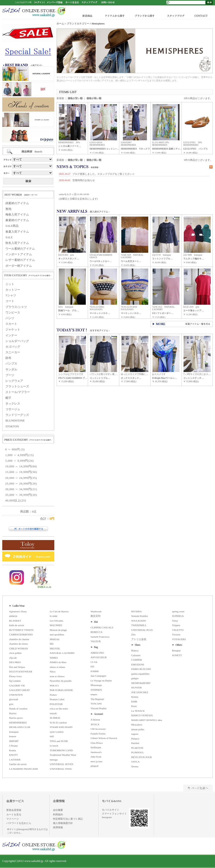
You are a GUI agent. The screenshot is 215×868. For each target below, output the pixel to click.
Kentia (12, 750)
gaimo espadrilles (140, 674)
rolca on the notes (59, 709)
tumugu (54, 760)
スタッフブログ (175, 16)
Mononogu (96, 685)
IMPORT (14, 741)
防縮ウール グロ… (69, 310)
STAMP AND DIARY (61, 727)
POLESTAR (56, 704)
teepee (94, 694)
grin (11, 704)
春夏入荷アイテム (17, 232)
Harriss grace (16, 718)
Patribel (135, 743)
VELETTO (178, 630)
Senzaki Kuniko (140, 616)
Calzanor (136, 655)
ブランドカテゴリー (78, 23)
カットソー (13, 290)
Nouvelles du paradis (61, 681)
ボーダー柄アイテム (19, 266)
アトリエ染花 (139, 639)
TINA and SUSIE (59, 741)
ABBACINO (97, 653)
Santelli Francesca (100, 637)
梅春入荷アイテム (17, 215)
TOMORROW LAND (61, 750)
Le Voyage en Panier (101, 681)
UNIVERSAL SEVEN (62, 764)
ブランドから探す (144, 16)
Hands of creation (18, 709)
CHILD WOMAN (18, 648)
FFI (92, 667)
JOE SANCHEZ (140, 692)
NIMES (54, 658)
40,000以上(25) (16, 501)
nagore (135, 734)
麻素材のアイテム (17, 220)
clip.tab (13, 658)
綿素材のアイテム (17, 203)
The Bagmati (97, 699)
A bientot (95, 720)
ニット (10, 284)
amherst (13, 616)
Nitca (53, 671)
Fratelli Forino (98, 734)
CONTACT (202, 16)
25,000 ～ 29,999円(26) (21, 484)
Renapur (176, 650)
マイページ (13, 819)
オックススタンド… (69, 259)
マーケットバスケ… (100, 313)
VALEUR (96, 641)
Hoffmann (96, 747)
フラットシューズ (17, 386)
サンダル (11, 370)
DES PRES (15, 662)
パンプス (11, 364)
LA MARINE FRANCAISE (24, 769)
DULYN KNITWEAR (21, 671)
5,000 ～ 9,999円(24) (19, 461)
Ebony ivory (16, 676)
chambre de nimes (18, 644)
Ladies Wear (19, 606)
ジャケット (13, 330)
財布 (8, 358)
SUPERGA (178, 616)
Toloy (175, 621)
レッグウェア (14, 381)
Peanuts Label (57, 699)
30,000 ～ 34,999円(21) (21, 489)
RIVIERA (136, 611)
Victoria (176, 634)
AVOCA (95, 724)
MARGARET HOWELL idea (147, 720)
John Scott (96, 757)
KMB (134, 702)
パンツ (10, 318)
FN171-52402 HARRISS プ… (73, 378)
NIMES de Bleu (58, 662)
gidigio (135, 678)
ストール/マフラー (18, 392)
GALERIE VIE (17, 686)
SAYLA (135, 762)
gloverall (14, 699)
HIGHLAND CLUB (20, 727)
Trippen (176, 625)
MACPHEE (56, 625)
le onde (54, 616)
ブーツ (10, 375)
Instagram (107, 817)
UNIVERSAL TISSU (61, 769)
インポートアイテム (19, 254)
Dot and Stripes (17, 667)
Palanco (135, 739)
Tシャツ (11, 295)
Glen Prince (97, 743)
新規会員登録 (14, 810)
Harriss (13, 713)
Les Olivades (57, 621)
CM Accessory (98, 729)
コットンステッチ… (193, 378)
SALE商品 (12, 226)
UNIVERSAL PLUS (142, 630)
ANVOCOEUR (99, 657)
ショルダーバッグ (17, 341)
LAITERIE (15, 760)
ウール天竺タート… (131, 261)
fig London (15, 681)
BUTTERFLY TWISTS (21, 630)
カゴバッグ (13, 347)
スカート (11, 324)
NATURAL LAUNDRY (62, 653)
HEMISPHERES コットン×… (104, 149)
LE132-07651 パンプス (197, 149)
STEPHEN (96, 690)
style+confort (57, 732)
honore (13, 736)
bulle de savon (17, 625)
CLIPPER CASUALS (102, 627)
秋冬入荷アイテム (17, 243)
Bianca (135, 650)
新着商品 (88, 16)
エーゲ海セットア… (193, 310)
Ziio (133, 634)
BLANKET (15, 621)
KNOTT (13, 755)
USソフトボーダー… (163, 313)
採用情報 (58, 827)
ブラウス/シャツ (16, 307)
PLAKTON (137, 748)
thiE (52, 736)
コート (10, 301)
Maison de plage (58, 630)
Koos (134, 706)
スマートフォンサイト (114, 814)
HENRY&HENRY (141, 683)
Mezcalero (137, 725)
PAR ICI (54, 686)
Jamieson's (96, 752)
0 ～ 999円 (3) (15, 449)
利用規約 (58, 814)
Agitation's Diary (18, 611)
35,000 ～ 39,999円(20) (21, 495)
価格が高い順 (94, 98)
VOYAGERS (179, 639)
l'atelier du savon (18, 764)
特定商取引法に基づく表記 (68, 819)
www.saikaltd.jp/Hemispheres (34, 12)
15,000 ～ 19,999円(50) (21, 472)
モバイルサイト (111, 810)
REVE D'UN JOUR (142, 757)
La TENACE (138, 711)
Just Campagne (98, 676)
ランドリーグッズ (17, 415)
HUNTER (136, 688)
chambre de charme (19, 639)
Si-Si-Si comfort (58, 723)
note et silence (57, 676)
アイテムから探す (114, 16)
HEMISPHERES (18, 723)
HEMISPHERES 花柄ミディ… (167, 149)
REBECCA (96, 632)
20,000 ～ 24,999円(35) (21, 478)
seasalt (53, 713)
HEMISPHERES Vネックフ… (137, 149)
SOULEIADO (139, 621)
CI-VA (94, 662)
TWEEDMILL (139, 625)
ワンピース (13, 313)
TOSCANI (96, 704)
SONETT (177, 655)
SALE (9, 237)
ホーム (60, 23)
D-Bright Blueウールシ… (165, 378)
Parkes (53, 695)
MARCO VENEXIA (142, 715)
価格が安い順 (75, 98)
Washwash (96, 611)
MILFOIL (55, 648)
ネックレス (13, 404)
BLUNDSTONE (15, 421)
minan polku (138, 729)
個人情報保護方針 (63, 823)
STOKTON (12, 426)
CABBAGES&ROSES (21, 634)
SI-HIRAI (55, 718)
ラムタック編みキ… (193, 259)
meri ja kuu (96, 761)
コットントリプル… (162, 259)
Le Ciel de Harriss (59, 611)
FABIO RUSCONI (141, 669)
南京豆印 (96, 616)
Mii (52, 644)
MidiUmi (55, 639)
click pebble (15, 653)
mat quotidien (57, 634)
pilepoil (94, 766)
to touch (54, 746)
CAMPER (137, 660)
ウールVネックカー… (101, 261)
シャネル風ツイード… (70, 146)
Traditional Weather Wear (63, 755)
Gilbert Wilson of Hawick (104, 738)
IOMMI (95, 671)
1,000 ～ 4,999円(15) (19, 455)
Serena (135, 766)
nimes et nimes (57, 667)
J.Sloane (13, 746)
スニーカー (13, 352)
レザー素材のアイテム (20, 260)
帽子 (8, 398)
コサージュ (13, 409)
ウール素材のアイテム (20, 249)
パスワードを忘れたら (19, 823)
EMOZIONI (138, 664)
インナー (11, 335)
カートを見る (14, 814)
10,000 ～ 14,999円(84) (21, 466)
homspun (14, 732)
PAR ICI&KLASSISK (61, 690)
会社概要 (58, 810)
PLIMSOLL (138, 752)
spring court (178, 611)
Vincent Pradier (99, 708)
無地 (8, 209)
